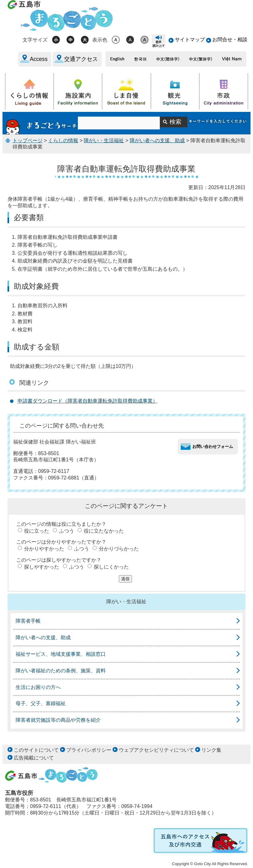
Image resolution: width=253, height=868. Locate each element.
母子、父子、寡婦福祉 (41, 703)
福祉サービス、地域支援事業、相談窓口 (61, 654)
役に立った (37, 531)
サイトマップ (190, 40)
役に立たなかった (104, 531)
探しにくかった (111, 567)
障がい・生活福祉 (104, 140)
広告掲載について (34, 758)
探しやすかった (42, 567)
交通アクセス (81, 59)
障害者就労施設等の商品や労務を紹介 (58, 720)
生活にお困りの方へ (38, 687)
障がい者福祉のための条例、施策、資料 (61, 671)
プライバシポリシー (89, 750)
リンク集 (211, 750)
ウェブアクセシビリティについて (156, 750)
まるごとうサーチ (41, 123)
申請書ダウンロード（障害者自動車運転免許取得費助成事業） (88, 401)
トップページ (28, 140)
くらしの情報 (63, 140)
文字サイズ (35, 40)
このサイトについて (36, 750)
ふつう (67, 531)
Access (39, 59)
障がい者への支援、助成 (157, 140)
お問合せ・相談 (230, 40)
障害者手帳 (28, 621)
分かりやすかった (44, 549)
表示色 (100, 40)
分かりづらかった (119, 549)
